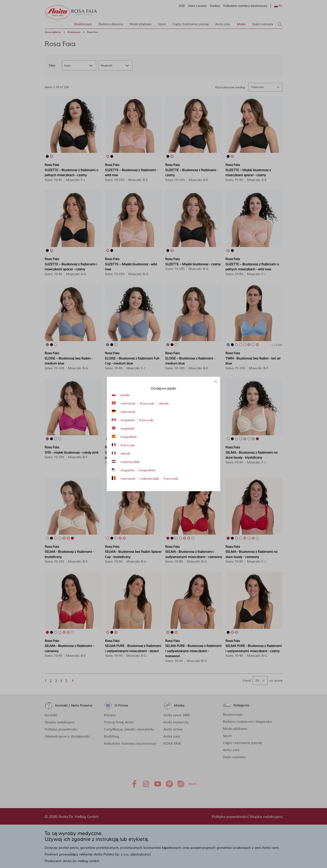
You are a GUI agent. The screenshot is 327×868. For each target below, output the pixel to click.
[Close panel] (216, 381)
